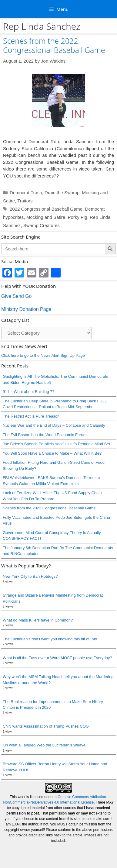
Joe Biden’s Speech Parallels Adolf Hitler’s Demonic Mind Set (56, 444)
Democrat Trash (26, 193)
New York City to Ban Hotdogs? (30, 576)
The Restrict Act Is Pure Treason (31, 416)
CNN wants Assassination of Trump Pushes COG (46, 726)
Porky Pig (77, 217)
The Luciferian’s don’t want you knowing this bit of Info (50, 639)
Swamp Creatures (42, 225)
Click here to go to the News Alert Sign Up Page (43, 355)
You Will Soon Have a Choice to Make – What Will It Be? (52, 453)
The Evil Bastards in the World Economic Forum (45, 435)
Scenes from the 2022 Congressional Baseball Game (54, 45)
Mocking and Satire (46, 217)
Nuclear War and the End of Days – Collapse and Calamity (54, 425)
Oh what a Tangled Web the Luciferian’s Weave (44, 745)
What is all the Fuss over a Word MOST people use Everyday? (57, 658)
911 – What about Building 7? (29, 392)
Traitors (25, 201)
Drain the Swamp (62, 193)
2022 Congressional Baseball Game (46, 209)
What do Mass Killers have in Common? (38, 620)
